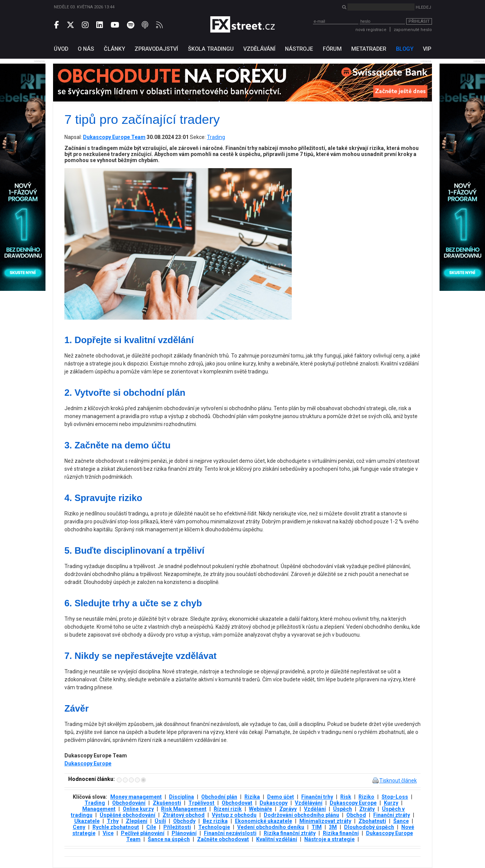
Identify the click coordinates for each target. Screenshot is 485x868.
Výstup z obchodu (234, 815)
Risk (346, 797)
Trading (216, 137)
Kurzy (391, 803)
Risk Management (184, 809)
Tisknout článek (398, 781)
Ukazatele (87, 821)
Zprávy (288, 809)
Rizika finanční (341, 833)
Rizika (252, 797)
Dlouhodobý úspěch (369, 827)
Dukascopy (274, 803)
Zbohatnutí (372, 821)
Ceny (79, 827)
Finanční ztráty (392, 815)
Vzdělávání (309, 803)
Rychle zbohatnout (116, 827)
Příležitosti (177, 827)
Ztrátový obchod (184, 815)
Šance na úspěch (169, 839)
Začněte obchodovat (223, 839)
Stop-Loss (395, 797)
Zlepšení (137, 821)
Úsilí (160, 821)
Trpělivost (201, 803)
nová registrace (371, 30)
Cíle (151, 827)
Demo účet (281, 797)
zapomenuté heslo (413, 30)
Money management (136, 797)
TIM (317, 827)
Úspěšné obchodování (128, 815)
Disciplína (181, 797)
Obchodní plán (219, 797)
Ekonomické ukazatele (264, 821)
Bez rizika (215, 821)
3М (333, 827)
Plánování (184, 833)
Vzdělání (315, 809)
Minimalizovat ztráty (325, 821)
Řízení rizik (228, 809)
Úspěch (343, 809)
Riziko (366, 797)
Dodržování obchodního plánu (301, 815)
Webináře (260, 809)
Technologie (214, 827)
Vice (108, 833)
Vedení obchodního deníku (271, 827)
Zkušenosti (167, 803)
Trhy (113, 821)
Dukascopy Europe (88, 763)
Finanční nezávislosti (230, 833)
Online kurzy (138, 809)
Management (99, 809)
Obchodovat (237, 803)
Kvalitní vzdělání (277, 839)
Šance (401, 821)
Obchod (356, 815)
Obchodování (129, 803)
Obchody (184, 821)
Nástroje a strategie (329, 839)
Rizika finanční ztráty (290, 833)
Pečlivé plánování (143, 833)
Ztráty (367, 809)
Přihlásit (419, 21)
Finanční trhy (317, 797)
